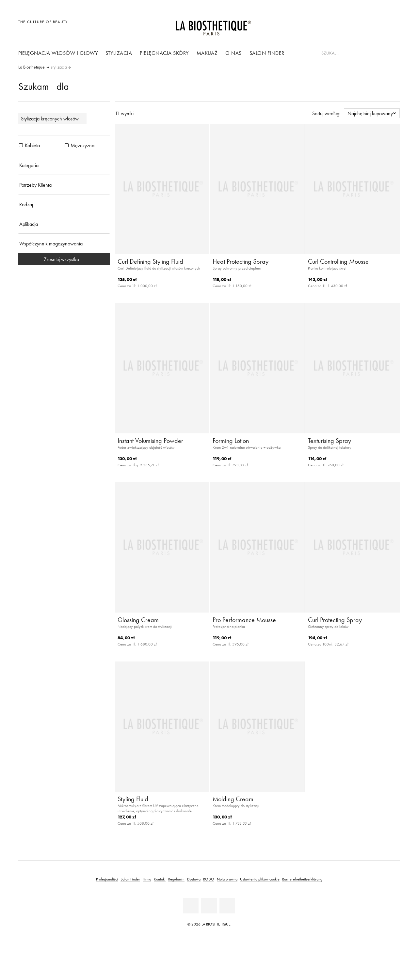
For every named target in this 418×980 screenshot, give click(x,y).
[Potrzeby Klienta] (64, 185)
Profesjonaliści (107, 879)
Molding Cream (233, 799)
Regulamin (176, 879)
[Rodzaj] (64, 204)
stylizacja (119, 53)
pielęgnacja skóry (164, 53)
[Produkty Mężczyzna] (67, 145)
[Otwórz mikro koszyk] (393, 25)
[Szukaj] (395, 52)
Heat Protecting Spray (241, 261)
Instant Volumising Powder (150, 441)
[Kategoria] (64, 165)
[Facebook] (191, 906)
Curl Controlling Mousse (338, 261)
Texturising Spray (330, 441)
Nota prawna (227, 879)
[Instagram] (227, 906)
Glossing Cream (138, 620)
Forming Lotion (231, 441)
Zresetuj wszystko (64, 259)
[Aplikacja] (64, 224)
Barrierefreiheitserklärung (302, 879)
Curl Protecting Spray (335, 620)
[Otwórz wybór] (363, 25)
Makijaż (207, 53)
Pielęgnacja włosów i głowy (58, 53)
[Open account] (378, 25)
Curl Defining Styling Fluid (150, 261)
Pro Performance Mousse (244, 620)
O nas (233, 53)
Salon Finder (267, 53)
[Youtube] (209, 906)
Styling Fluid (133, 799)
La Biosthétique (32, 67)
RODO (209, 879)
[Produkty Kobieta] (21, 145)
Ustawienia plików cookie (260, 879)
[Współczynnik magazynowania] (64, 243)
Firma (147, 879)
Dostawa (194, 879)
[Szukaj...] (361, 53)
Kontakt (160, 879)
